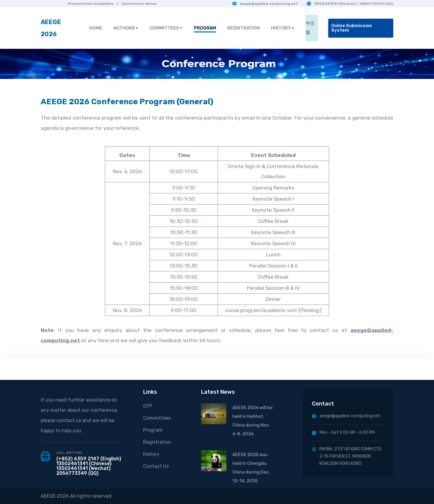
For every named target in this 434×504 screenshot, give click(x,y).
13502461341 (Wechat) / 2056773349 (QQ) (350, 4)
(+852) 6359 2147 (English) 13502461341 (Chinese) (89, 461)
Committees (157, 418)
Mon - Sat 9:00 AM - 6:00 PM (343, 432)
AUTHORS (126, 28)
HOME (96, 28)
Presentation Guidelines (91, 4)
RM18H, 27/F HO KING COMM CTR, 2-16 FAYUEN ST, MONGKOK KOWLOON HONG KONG (347, 456)
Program (153, 430)
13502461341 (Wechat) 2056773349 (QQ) (83, 471)
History (151, 454)
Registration (157, 442)
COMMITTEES (166, 28)
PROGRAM (205, 28)
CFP (148, 406)
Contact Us (156, 466)
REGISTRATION (244, 28)
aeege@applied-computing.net (265, 4)
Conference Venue (139, 4)
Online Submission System (352, 28)
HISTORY (283, 28)
